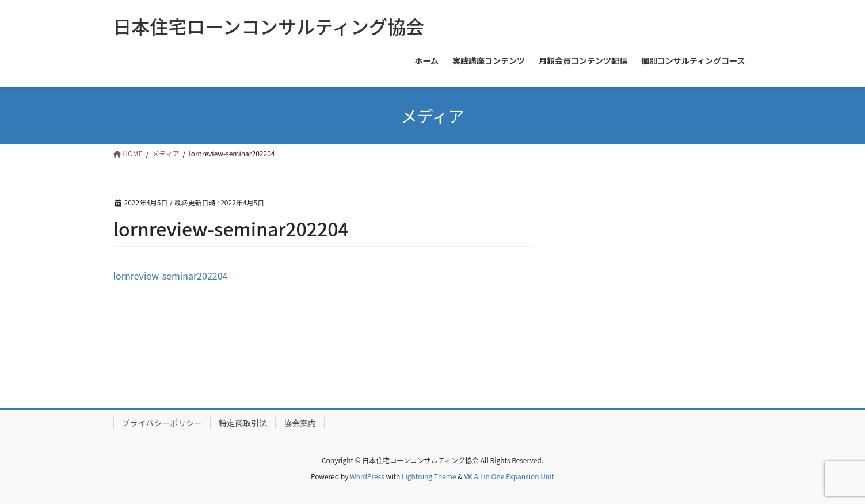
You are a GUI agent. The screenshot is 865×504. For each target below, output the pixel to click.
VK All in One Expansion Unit (509, 476)
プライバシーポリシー (162, 423)
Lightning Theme (429, 476)
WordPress (367, 476)
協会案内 (300, 423)
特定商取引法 (243, 423)
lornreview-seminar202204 (171, 276)
